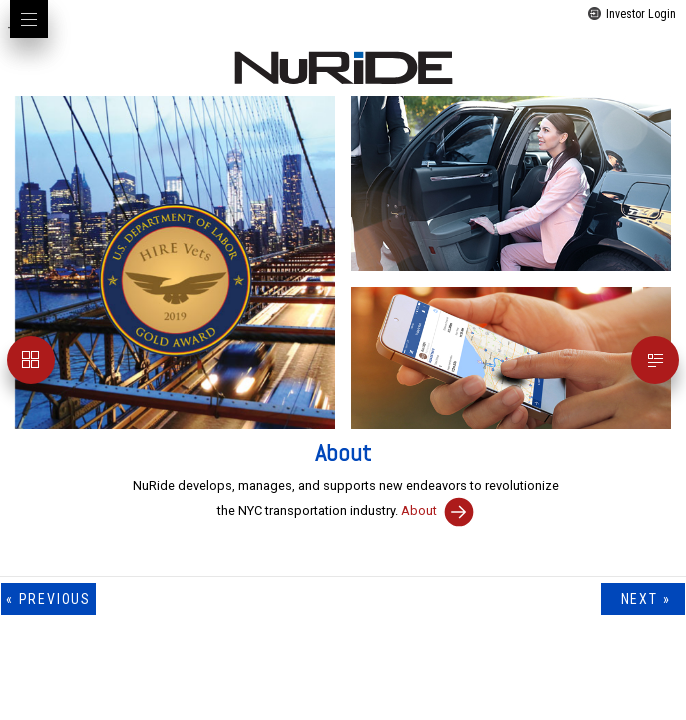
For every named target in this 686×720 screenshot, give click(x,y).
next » (643, 599)
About (438, 510)
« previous (48, 599)
